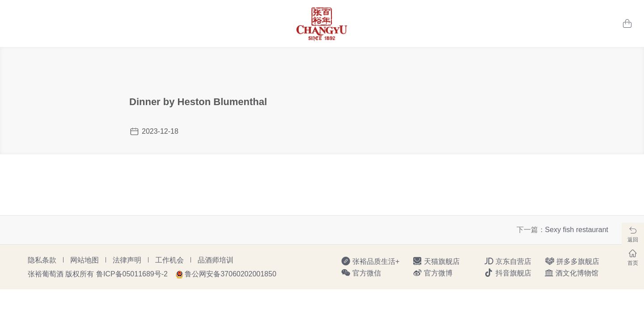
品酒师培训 (216, 260)
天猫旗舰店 (436, 261)
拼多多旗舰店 (572, 261)
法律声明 (127, 260)
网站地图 (85, 260)
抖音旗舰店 (508, 273)
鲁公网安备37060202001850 (231, 274)
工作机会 (169, 260)
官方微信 (361, 273)
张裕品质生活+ (370, 261)
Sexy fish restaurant (577, 230)
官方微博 (432, 273)
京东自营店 (508, 261)
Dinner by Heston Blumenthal (198, 102)
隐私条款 (42, 260)
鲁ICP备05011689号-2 (132, 274)
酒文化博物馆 (572, 273)
